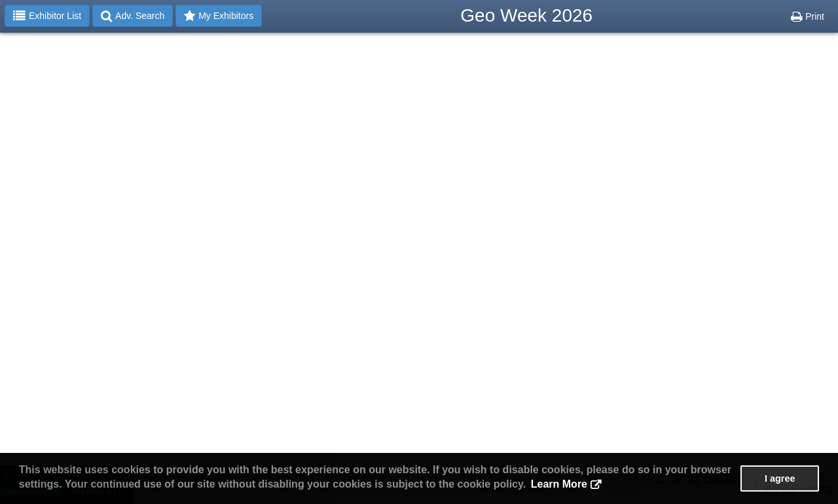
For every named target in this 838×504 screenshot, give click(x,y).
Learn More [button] (559, 484)
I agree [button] (780, 478)
